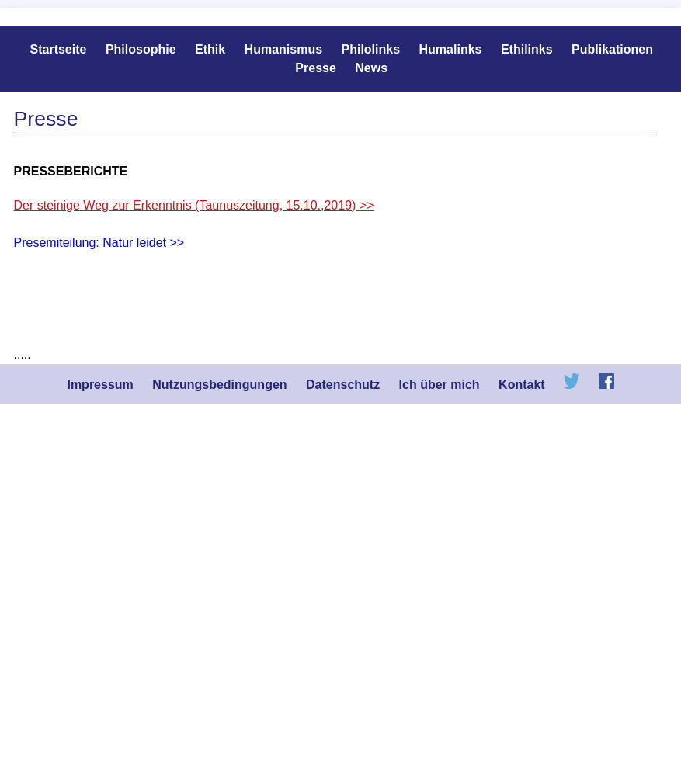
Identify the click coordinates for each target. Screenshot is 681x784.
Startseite (59, 49)
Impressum (100, 385)
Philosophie (141, 49)
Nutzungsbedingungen (219, 385)
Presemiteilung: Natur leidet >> (99, 243)
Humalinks (451, 49)
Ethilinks (527, 49)
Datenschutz (343, 385)
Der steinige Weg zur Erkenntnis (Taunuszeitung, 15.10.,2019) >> (194, 205)
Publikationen (612, 49)
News (371, 68)
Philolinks (371, 49)
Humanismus (283, 49)
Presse (316, 68)
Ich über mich (440, 385)
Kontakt (522, 385)
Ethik (210, 49)
